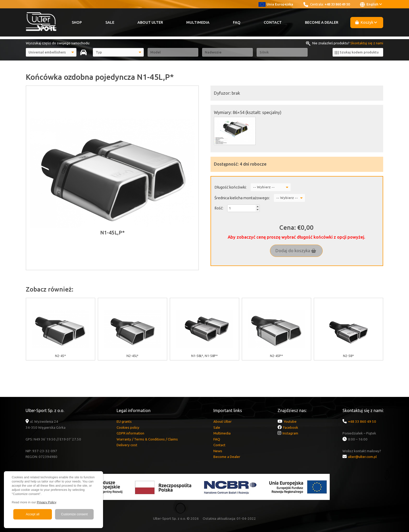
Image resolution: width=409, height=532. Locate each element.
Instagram (290, 433)
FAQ (237, 22)
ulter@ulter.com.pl (362, 457)
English (371, 4)
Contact (273, 22)
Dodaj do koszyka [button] (296, 251)
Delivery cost (127, 445)
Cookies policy (128, 427)
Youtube (290, 421)
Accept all (33, 514)
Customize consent (74, 514)
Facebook (291, 427)
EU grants (124, 421)
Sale (110, 22)
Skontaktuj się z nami (367, 43)
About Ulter (150, 22)
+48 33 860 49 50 (337, 4)
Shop (77, 22)
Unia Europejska (276, 4)
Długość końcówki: (230, 187)
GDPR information (130, 433)
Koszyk (366, 22)
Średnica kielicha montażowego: (242, 198)
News (218, 451)
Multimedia (198, 22)
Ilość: (219, 208)
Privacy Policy (46, 502)
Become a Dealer (322, 22)
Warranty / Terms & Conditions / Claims (147, 439)
